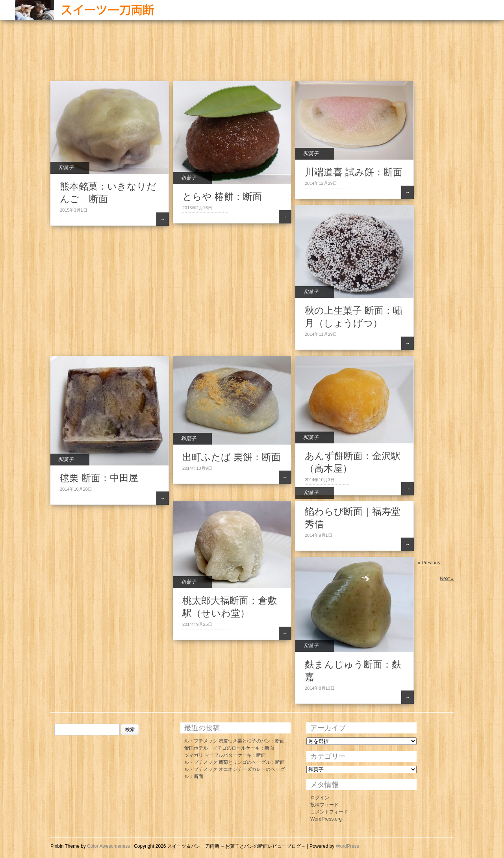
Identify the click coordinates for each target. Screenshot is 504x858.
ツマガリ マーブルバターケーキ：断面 (225, 755)
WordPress (347, 846)
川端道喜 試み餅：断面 (354, 172)
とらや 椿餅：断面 (222, 196)
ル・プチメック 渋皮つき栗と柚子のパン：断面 (234, 741)
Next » (447, 579)
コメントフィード (329, 812)
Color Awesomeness (108, 846)
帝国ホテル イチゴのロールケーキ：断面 (229, 748)
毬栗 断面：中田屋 (99, 478)
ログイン (320, 798)
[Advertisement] (194, 55)
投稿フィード (324, 805)
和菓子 (66, 168)
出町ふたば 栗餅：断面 (232, 457)
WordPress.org (326, 819)
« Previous (429, 563)
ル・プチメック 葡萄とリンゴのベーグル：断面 (234, 762)
